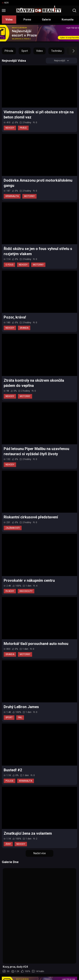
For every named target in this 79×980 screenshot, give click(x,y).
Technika (56, 51)
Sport (25, 51)
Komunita (68, 20)
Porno (27, 20)
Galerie (46, 20)
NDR (5, 3)
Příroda (9, 51)
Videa (9, 20)
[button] (70, 51)
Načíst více (40, 854)
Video (39, 51)
